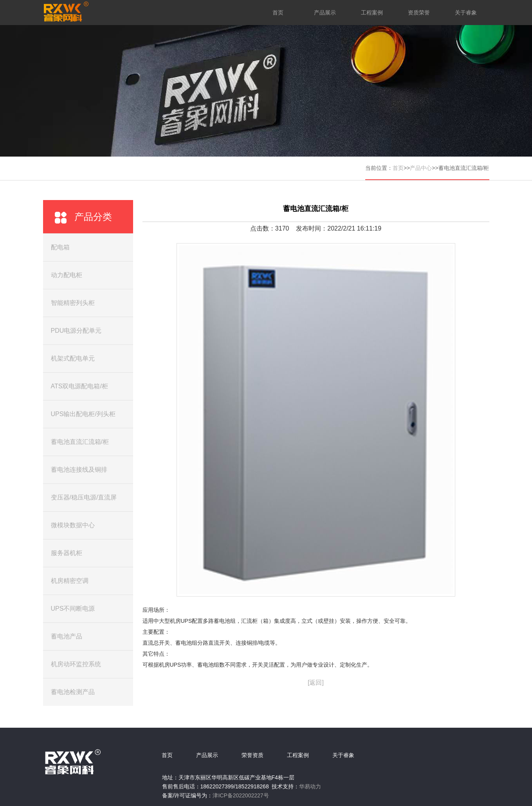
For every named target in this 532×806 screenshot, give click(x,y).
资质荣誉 (419, 13)
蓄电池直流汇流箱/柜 (80, 442)
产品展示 (325, 13)
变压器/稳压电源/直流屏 (84, 497)
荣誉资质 (252, 755)
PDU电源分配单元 (76, 331)
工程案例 (372, 13)
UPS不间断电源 (73, 609)
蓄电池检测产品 (73, 692)
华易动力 (310, 786)
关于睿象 (466, 13)
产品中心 (421, 168)
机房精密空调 (70, 581)
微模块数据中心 (73, 525)
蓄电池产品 (67, 636)
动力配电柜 (67, 275)
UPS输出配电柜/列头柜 (83, 414)
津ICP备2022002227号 (241, 795)
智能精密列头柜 (73, 303)
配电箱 (60, 247)
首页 (278, 13)
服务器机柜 (67, 553)
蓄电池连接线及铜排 (79, 470)
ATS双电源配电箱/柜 (79, 386)
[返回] (316, 682)
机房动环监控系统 (76, 664)
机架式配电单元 (73, 358)
